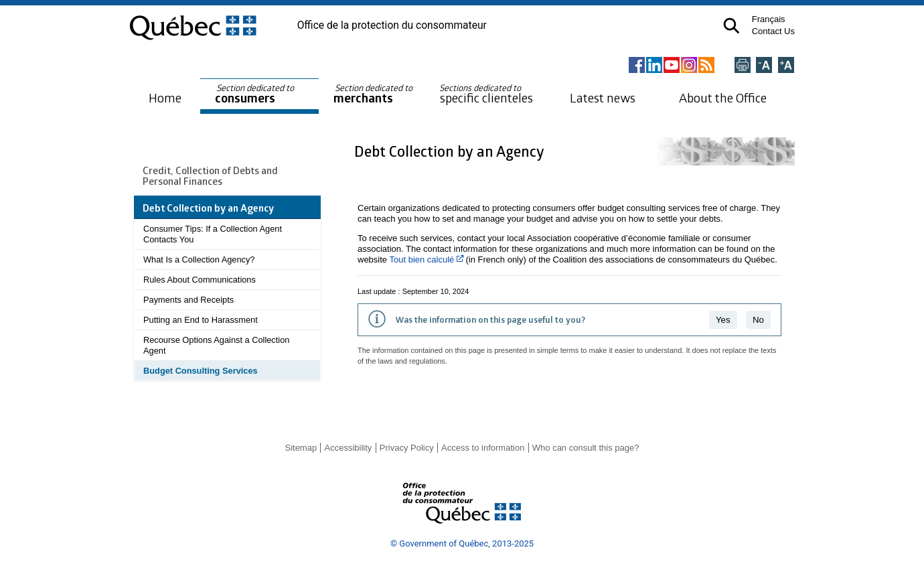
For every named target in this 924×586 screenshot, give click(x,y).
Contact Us (773, 31)
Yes (723, 320)
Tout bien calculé (426, 260)
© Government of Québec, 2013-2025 (462, 543)
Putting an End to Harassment (201, 320)
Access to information (483, 448)
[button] (731, 26)
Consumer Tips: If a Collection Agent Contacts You (213, 234)
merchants (374, 94)
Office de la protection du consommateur (392, 25)
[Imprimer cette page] (743, 66)
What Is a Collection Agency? (199, 260)
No (758, 320)
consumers (255, 94)
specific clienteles (486, 94)
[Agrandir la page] (786, 66)
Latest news (603, 97)
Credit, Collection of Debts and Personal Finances (210, 175)
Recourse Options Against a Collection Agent (216, 345)
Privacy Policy (407, 448)
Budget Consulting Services (201, 371)
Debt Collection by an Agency (451, 151)
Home (165, 97)
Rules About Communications (200, 280)
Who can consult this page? (586, 448)
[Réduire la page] (764, 66)
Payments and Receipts (188, 300)
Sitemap (301, 448)
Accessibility (349, 448)
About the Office (723, 97)
